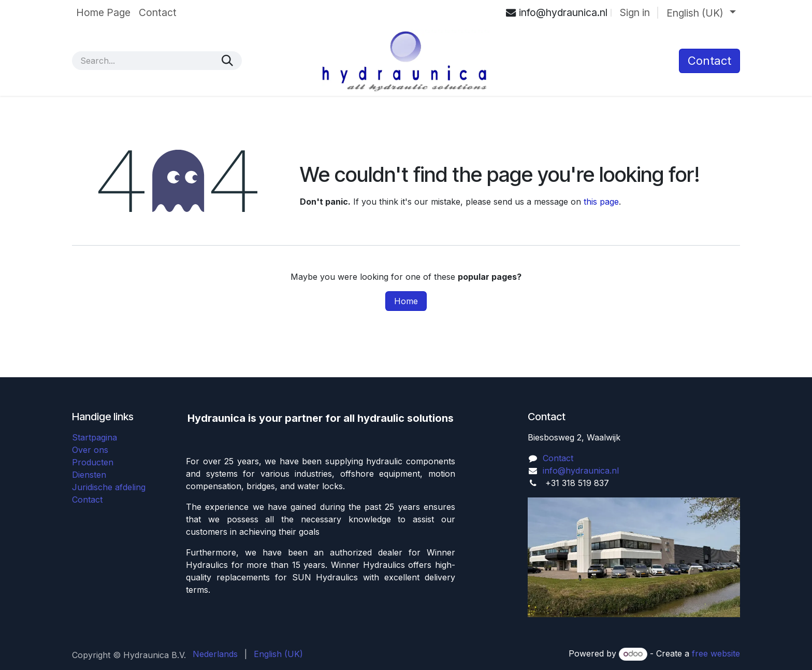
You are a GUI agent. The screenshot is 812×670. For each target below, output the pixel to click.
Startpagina (95, 437)
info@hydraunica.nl (581, 471)
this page (601, 202)
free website (716, 653)
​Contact (709, 61)
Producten (93, 462)
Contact (87, 500)
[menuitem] (103, 13)
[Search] (227, 61)
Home (406, 301)
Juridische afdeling (109, 487)
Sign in (635, 12)
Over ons (90, 450)
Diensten (89, 475)
